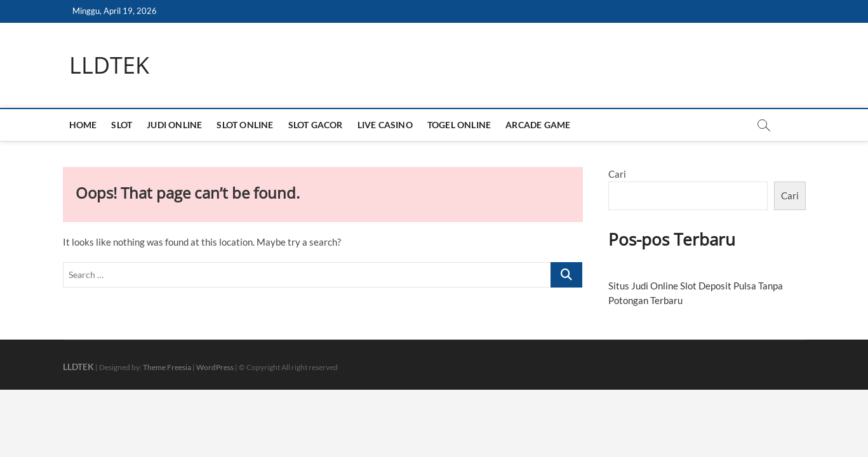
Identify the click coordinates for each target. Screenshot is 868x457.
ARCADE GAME (538, 125)
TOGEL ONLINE (459, 125)
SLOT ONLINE (245, 125)
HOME (83, 125)
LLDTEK (109, 65)
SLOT (122, 125)
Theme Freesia (167, 367)
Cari (617, 174)
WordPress (215, 367)
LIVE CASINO (385, 125)
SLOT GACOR (316, 125)
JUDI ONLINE (174, 125)
